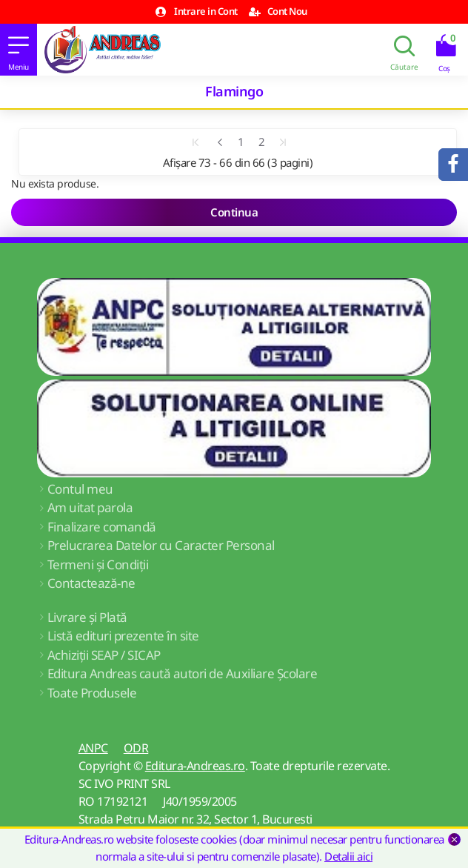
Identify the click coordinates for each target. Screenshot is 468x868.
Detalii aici (348, 856)
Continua (234, 212)
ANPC (93, 748)
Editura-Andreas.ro (195, 766)
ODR (136, 748)
